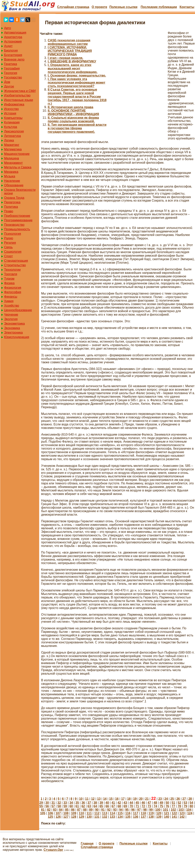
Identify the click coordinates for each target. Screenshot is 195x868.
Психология (13, 234)
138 (151, 817)
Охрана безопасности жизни (20, 192)
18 (129, 799)
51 (173, 803)
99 (151, 810)
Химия (9, 301)
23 (160, 799)
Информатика (14, 104)
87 (79, 810)
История (10, 113)
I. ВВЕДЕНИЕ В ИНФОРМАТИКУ (72, 61)
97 (139, 810)
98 (145, 810)
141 (174, 817)
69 (125, 806)
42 (119, 803)
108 (66, 813)
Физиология (13, 288)
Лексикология (14, 131)
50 (167, 803)
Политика (11, 207)
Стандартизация (16, 261)
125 (50, 817)
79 (185, 806)
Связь (8, 247)
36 (83, 803)
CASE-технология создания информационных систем (69, 42)
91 (103, 810)
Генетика (11, 64)
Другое (9, 86)
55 (41, 806)
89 (91, 810)
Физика (9, 283)
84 (61, 810)
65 (101, 806)
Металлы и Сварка (18, 167)
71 (137, 806)
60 (71, 806)
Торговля (11, 274)
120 (159, 813)
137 (143, 817)
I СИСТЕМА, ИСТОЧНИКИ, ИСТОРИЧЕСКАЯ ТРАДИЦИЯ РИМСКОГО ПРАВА (70, 51)
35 (77, 803)
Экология (11, 319)
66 (107, 806)
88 (85, 810)
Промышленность (17, 229)
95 (127, 810)
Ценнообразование (18, 310)
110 (81, 813)
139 (159, 817)
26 (178, 799)
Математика (13, 149)
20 (141, 799)
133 (112, 817)
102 (173, 810)
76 (167, 806)
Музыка (10, 176)
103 (181, 810)
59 (65, 806)
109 (74, 813)
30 (47, 803)
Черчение (11, 315)
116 (128, 813)
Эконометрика (14, 324)
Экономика (12, 328)
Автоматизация (15, 33)
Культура (11, 127)
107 (58, 813)
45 (137, 803)
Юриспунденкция (17, 337)
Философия (13, 292)
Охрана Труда (14, 198)
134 (120, 817)
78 (179, 806)
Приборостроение (17, 216)
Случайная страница (73, 7)
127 (66, 817)
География (12, 68)
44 (131, 803)
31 (53, 803)
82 (49, 810)
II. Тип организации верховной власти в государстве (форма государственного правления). (77, 128)
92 (109, 810)
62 (83, 806)
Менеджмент (13, 163)
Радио (9, 238)
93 (115, 810)
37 (89, 803)
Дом (7, 82)
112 (97, 813)
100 (158, 810)
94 (121, 810)
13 (99, 799)
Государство (13, 77)
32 (59, 803)
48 (155, 803)
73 (149, 806)
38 (95, 803)
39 (101, 803)
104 (189, 810)
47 (149, 803)
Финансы (11, 297)
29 (41, 803)
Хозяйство (12, 306)
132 (105, 817)
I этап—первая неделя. (65, 58)
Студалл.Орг (53, 850)
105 (43, 813)
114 (112, 813)
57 (53, 806)
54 (191, 803)
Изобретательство (17, 95)
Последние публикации (159, 7)
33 (65, 803)
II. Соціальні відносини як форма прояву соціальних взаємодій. (73, 119)
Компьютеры (13, 118)
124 (190, 813)
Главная (87, 843)
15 (111, 799)
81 (43, 810)
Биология (11, 50)
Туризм (9, 279)
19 (135, 799)
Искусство (11, 109)
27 (184, 799)
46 (143, 803)
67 (113, 806)
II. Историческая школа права (71, 107)
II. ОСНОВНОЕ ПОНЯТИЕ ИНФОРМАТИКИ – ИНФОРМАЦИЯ (73, 112)
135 (128, 817)
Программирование (18, 220)
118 (143, 813)
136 (136, 817)
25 (172, 799)
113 (105, 813)
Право (9, 211)
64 (95, 806)
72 (143, 806)
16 (117, 799)
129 (81, 817)
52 (179, 803)
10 (81, 799)
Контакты (187, 7)
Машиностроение (17, 154)
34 (71, 803)
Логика (9, 140)
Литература (12, 136)
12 (93, 799)
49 (161, 803)
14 (105, 799)
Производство (14, 225)
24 (166, 799)
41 (113, 803)
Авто (7, 28)
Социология (13, 252)
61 (77, 806)
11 (87, 799)
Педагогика (12, 202)
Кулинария (12, 122)
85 (67, 810)
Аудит (8, 46)
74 (155, 806)
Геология (11, 73)
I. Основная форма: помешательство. (77, 75)
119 (151, 813)
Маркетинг (12, 145)
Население (12, 181)
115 (120, 813)
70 (131, 806)
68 (119, 806)
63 (89, 806)
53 (185, 803)
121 (167, 813)
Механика (11, 172)
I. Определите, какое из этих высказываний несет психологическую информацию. (73, 68)
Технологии (12, 270)
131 (97, 817)
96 (133, 810)
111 (89, 813)
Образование (14, 185)
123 (182, 813)
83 (55, 810)
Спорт (8, 256)
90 (97, 810)
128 (74, 817)
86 (73, 810)
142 (182, 817)
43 (125, 803)
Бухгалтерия (13, 55)
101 (166, 810)
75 (161, 806)
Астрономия (13, 42)
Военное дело (14, 59)
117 (136, 813)
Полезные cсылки (123, 7)
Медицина (11, 158)
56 (47, 806)
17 (123, 799)
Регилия (10, 243)
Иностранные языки (19, 100)
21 (147, 799)
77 (173, 806)
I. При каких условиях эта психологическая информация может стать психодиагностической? (77, 83)
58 (59, 806)
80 (191, 806)
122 (174, 813)
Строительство (15, 265)
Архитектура (13, 37)
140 (167, 817)
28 (190, 799)
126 (58, 817)
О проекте (99, 7)
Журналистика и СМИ (20, 91)
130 (89, 817)
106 (50, 813)
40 (107, 803)
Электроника (13, 333)
